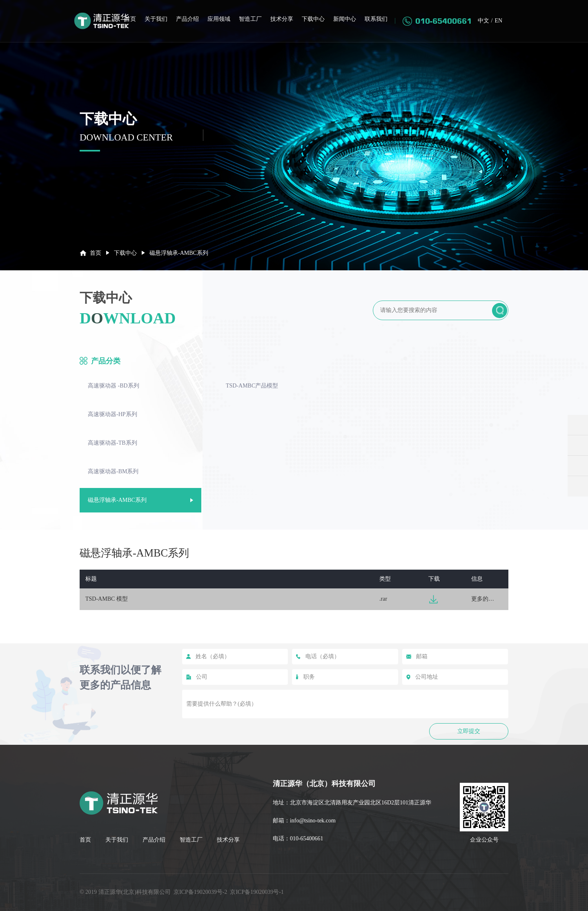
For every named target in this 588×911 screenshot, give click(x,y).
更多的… (483, 599)
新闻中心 (345, 19)
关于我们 (156, 19)
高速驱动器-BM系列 (113, 471)
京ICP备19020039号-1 (257, 892)
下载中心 (313, 19)
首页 (130, 19)
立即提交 (469, 731)
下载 (433, 599)
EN (498, 21)
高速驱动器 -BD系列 (114, 386)
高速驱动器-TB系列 (112, 443)
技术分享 (282, 19)
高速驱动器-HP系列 (112, 414)
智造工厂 (250, 19)
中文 (483, 21)
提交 (500, 311)
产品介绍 (187, 19)
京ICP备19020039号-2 (200, 892)
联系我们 (376, 19)
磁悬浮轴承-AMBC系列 (117, 500)
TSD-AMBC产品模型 (252, 386)
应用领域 (219, 19)
